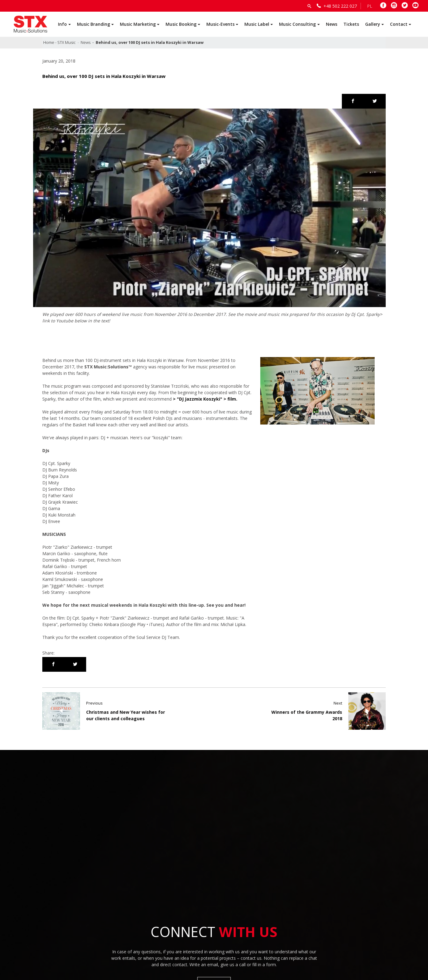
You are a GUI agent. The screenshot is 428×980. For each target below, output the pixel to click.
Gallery (373, 24)
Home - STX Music (59, 42)
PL (370, 6)
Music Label (257, 24)
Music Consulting (297, 24)
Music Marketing (138, 24)
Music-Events (220, 24)
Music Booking (181, 24)
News (332, 24)
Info (62, 24)
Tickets (351, 24)
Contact (399, 24)
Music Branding (94, 24)
